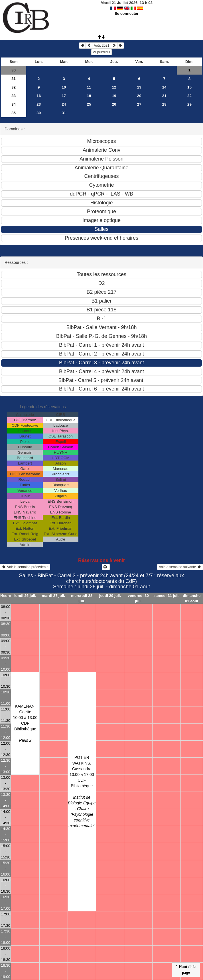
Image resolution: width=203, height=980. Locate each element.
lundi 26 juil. (25, 596)
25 (89, 104)
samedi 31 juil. (166, 596)
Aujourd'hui (101, 52)
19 (114, 96)
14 (164, 87)
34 (14, 104)
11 (89, 87)
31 (14, 79)
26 (114, 104)
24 (64, 104)
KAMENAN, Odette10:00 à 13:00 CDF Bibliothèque (25, 723)
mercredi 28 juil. (82, 598)
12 (114, 87)
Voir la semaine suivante (180, 567)
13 (139, 87)
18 (89, 96)
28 (164, 104)
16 (39, 96)
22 (189, 96)
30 (14, 70)
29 (189, 104)
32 (14, 87)
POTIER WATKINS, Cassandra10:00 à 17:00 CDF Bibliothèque (82, 792)
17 (64, 96)
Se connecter (127, 14)
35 (14, 113)
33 (14, 96)
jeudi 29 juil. (110, 596)
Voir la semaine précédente (25, 567)
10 (64, 87)
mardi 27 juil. (53, 596)
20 (139, 96)
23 (39, 104)
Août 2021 (102, 46)
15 (189, 87)
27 (139, 104)
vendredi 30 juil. (138, 598)
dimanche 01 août (192, 598)
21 (164, 96)
